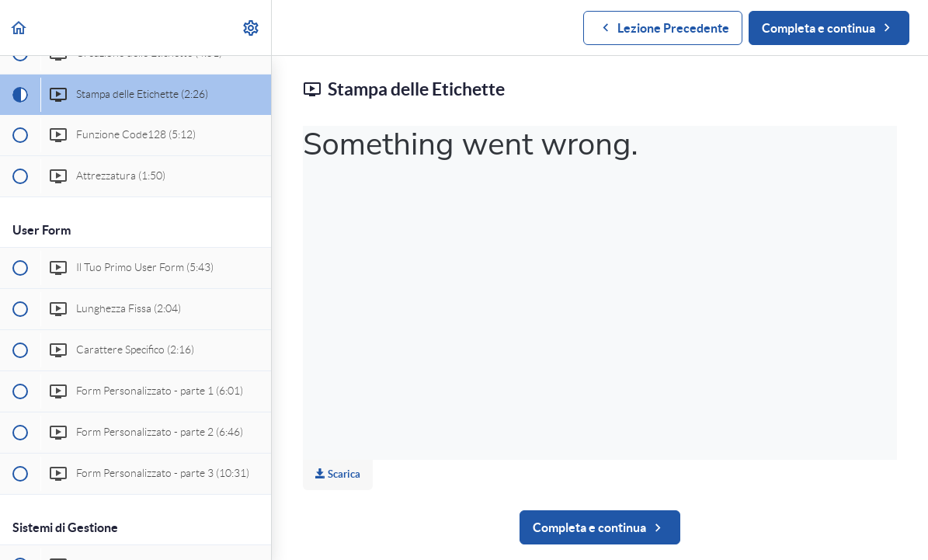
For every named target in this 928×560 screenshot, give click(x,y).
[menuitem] (252, 28)
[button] (19, 28)
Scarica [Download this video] (338, 474)
